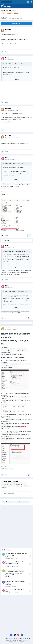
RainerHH (5, 17)
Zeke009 (9, 576)
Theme (6, 638)
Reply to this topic (17, 24)
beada (7, 58)
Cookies (28, 638)
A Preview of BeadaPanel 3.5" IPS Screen (16, 590)
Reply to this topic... (9, 494)
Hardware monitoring (17, 19)
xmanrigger (21, 251)
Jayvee (8, 328)
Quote (6, 52)
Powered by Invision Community (17, 642)
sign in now (9, 484)
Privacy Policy (13, 638)
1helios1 (9, 585)
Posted (12, 31)
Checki (9, 557)
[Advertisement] (16, 528)
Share (8, 502)
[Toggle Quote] (4, 64)
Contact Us (21, 638)
